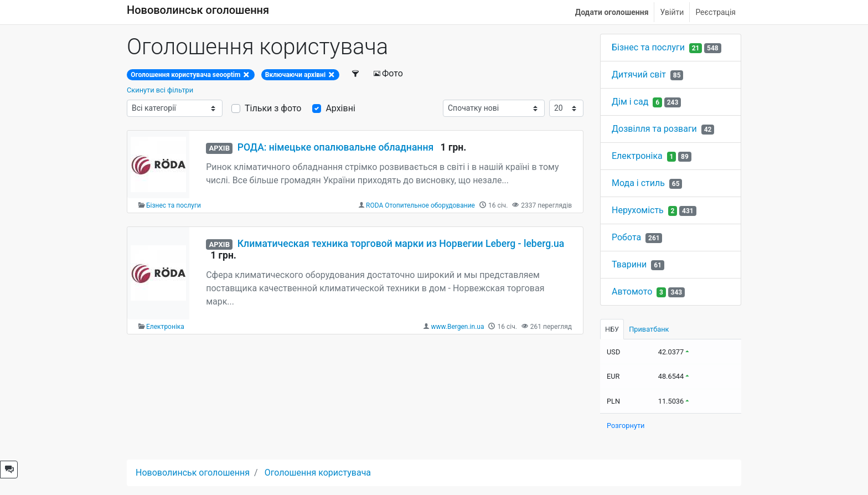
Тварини (629, 264)
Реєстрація (715, 12)
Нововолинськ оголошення (198, 10)
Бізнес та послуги (174, 205)
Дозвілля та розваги (654, 129)
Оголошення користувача (318, 473)
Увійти (672, 12)
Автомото (632, 292)
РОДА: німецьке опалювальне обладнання (335, 147)
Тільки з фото (273, 108)
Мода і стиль (638, 183)
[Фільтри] (356, 74)
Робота (626, 237)
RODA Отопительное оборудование (420, 205)
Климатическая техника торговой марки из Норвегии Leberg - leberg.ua (401, 244)
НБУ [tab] (612, 329)
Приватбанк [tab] (649, 329)
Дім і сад (630, 102)
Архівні (340, 108)
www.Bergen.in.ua (457, 327)
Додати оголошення (612, 12)
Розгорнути (626, 426)
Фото (388, 73)
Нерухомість (638, 210)
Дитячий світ (639, 74)
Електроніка (165, 327)
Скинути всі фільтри (160, 90)
